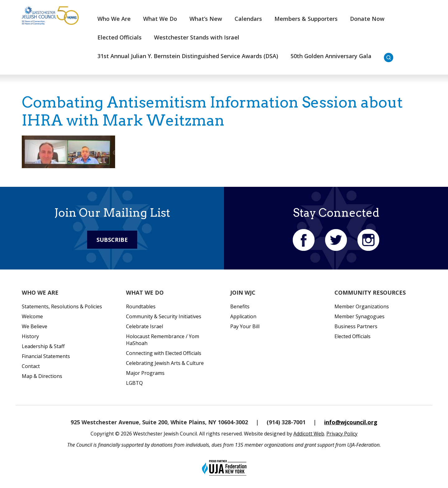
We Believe (35, 326)
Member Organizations (362, 306)
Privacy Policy (342, 434)
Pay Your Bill (245, 326)
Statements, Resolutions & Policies (62, 306)
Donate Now (367, 19)
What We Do (160, 19)
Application (243, 316)
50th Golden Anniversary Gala (331, 56)
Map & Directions (42, 376)
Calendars (248, 19)
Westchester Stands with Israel (197, 37)
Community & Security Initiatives (164, 316)
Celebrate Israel (145, 326)
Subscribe (112, 240)
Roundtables (141, 306)
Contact (31, 366)
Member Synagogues (359, 316)
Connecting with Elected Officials (164, 353)
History (30, 336)
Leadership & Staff (43, 346)
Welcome (32, 316)
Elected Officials (119, 37)
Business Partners (356, 326)
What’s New (206, 19)
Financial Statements (46, 356)
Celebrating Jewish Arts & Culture (165, 363)
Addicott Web (309, 434)
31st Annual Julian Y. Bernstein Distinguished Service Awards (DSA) (188, 56)
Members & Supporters (306, 19)
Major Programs (145, 373)
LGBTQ (134, 383)
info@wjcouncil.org (351, 422)
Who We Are (114, 19)
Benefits (240, 306)
